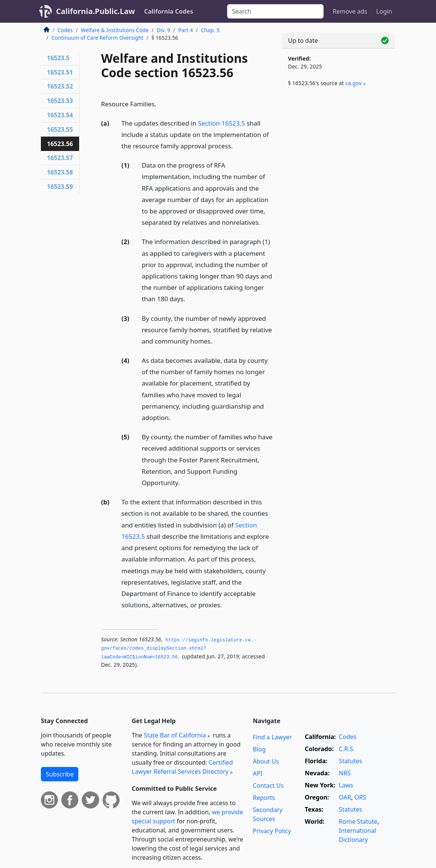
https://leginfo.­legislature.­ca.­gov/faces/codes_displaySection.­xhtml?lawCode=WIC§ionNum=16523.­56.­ (179, 649)
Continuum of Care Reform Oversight (97, 38)
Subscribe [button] (60, 774)
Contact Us (268, 786)
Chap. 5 (210, 30)
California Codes (169, 11)
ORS (360, 797)
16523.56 (60, 144)
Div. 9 (163, 30)
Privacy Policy (272, 831)
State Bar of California (175, 735)
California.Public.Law (96, 11)
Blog (259, 749)
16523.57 (60, 158)
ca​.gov (354, 83)
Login (384, 11)
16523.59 (60, 187)
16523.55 (60, 129)
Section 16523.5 (221, 123)
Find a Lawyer (272, 737)
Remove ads (350, 11)
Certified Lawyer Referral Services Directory (182, 767)
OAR (345, 797)
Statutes (350, 761)
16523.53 (60, 101)
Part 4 (186, 30)
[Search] (275, 11)
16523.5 (58, 58)
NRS (345, 773)
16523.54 (60, 115)
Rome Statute (358, 821)
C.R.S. (347, 749)
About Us (266, 761)
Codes (65, 30)
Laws (346, 785)
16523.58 (60, 172)
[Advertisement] (338, 152)
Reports (264, 798)
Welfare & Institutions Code (114, 30)
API (258, 773)
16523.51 (60, 72)
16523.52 (60, 86)
